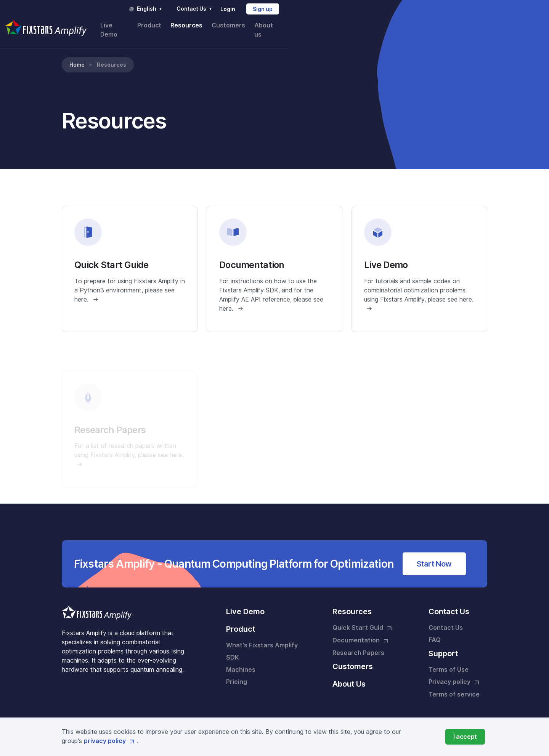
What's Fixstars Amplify (262, 638)
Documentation (361, 633)
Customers (429, 26)
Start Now (434, 556)
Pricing (237, 674)
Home (77, 57)
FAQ (435, 632)
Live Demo (313, 26)
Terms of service (454, 687)
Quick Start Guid (363, 621)
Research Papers (358, 645)
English (349, 9)
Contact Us (398, 9)
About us (469, 26)
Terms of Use (449, 662)
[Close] (465, 737)
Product (350, 26)
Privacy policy (455, 675)
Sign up (466, 9)
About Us (349, 676)
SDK (233, 650)
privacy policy (110, 741)
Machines (241, 662)
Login (431, 9)
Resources (387, 26)
